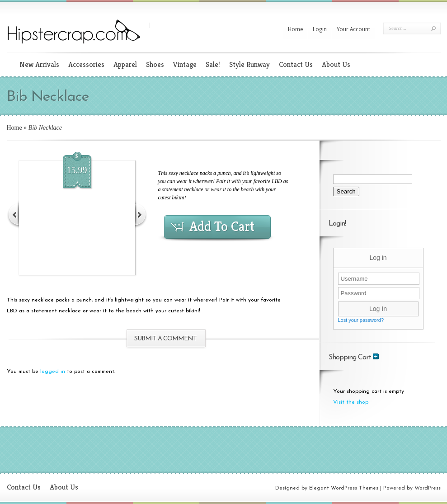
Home (295, 29)
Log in (378, 258)
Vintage (185, 64)
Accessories (86, 64)
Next (141, 214)
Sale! (213, 64)
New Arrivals (39, 64)
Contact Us (296, 64)
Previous (14, 214)
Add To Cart (222, 226)
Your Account (353, 29)
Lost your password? (361, 320)
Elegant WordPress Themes (344, 488)
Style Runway (249, 64)
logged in (53, 372)
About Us (336, 64)
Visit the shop (351, 402)
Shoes (155, 64)
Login (320, 29)
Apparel (125, 64)
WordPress (428, 488)
